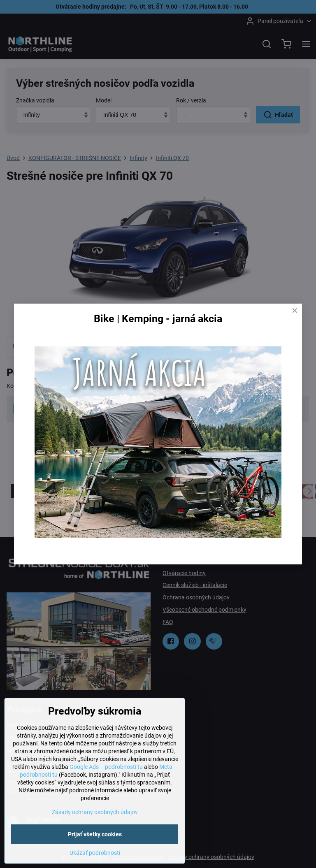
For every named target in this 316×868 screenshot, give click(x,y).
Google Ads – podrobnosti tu (106, 791)
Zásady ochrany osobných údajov (95, 836)
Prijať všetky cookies (95, 858)
